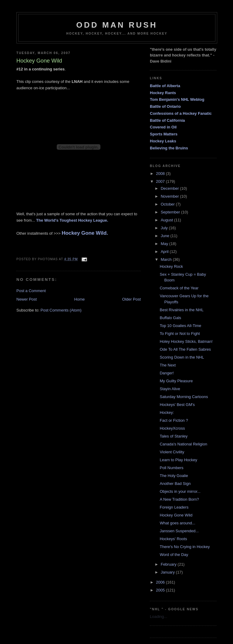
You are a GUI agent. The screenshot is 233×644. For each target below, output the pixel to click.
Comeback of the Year (179, 288)
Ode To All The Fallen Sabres (185, 349)
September (171, 212)
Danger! (167, 373)
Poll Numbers (171, 468)
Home (80, 299)
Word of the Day (174, 555)
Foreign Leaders (174, 507)
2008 (161, 174)
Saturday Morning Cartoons (184, 397)
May (165, 244)
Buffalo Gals (170, 318)
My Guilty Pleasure (176, 381)
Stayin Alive (170, 389)
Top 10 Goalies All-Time (180, 326)
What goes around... (177, 523)
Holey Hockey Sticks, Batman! (186, 341)
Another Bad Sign (175, 484)
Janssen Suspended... (179, 531)
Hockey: (167, 412)
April (165, 252)
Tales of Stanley (174, 436)
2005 (161, 590)
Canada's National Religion (183, 444)
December (171, 188)
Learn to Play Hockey (178, 460)
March (167, 259)
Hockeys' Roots (173, 539)
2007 (161, 181)
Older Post (132, 299)
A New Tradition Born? (179, 499)
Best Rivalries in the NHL (182, 310)
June (166, 236)
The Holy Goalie (174, 476)
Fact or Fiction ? (174, 420)
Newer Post (27, 299)
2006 (161, 582)
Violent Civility (172, 452)
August (167, 220)
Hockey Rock (171, 266)
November (171, 196)
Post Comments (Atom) (61, 310)
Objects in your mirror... (180, 491)
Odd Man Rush (117, 25)
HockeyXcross (172, 428)
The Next (168, 365)
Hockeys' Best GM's (177, 405)
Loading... (159, 617)
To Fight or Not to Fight (180, 334)
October (168, 204)
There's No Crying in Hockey (185, 547)
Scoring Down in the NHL (182, 357)
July (165, 228)
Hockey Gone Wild (176, 515)
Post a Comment (31, 291)
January (168, 572)
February (169, 564)
